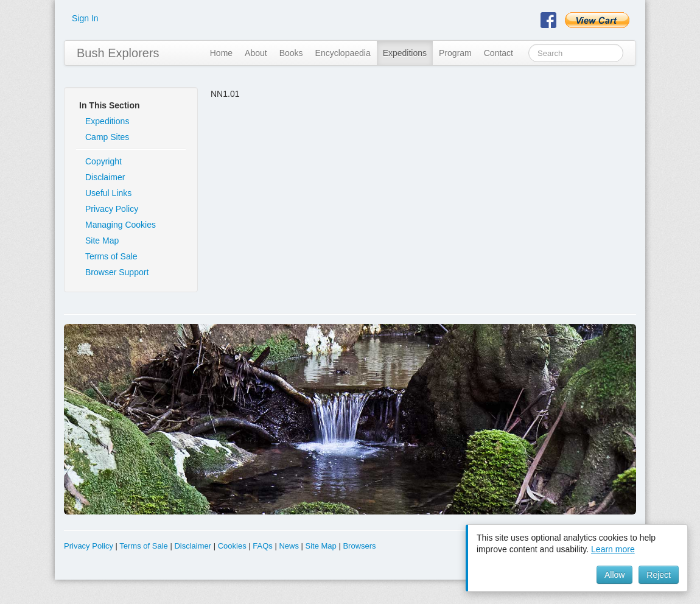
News (289, 546)
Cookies (232, 546)
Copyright (103, 161)
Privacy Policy (112, 209)
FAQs (263, 546)
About (256, 53)
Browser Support (117, 272)
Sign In (85, 18)
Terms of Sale (111, 256)
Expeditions (405, 53)
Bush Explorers (118, 53)
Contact (499, 53)
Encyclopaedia (343, 53)
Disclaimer (105, 177)
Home (221, 53)
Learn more (613, 549)
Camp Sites (107, 137)
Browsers (359, 546)
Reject (659, 575)
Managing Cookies (121, 225)
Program (455, 53)
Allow (614, 575)
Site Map (102, 241)
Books (291, 53)
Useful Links (108, 193)
